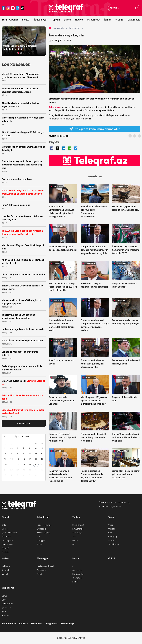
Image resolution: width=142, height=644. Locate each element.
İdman (108, 20)
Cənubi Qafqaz (114, 544)
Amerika (111, 529)
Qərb (4, 600)
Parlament (6, 537)
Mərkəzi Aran (7, 604)
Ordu (4, 525)
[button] (18, 53)
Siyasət (26, 20)
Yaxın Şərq (112, 537)
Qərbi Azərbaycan (9, 533)
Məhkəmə (6, 566)
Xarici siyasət (7, 540)
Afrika (110, 525)
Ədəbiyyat (41, 570)
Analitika (5, 552)
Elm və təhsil (78, 529)
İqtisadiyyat (41, 20)
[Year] (28, 437)
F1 (73, 566)
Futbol (75, 582)
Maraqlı (5, 574)
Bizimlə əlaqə (67, 624)
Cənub (4, 596)
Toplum (56, 20)
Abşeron (5, 615)
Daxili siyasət (7, 544)
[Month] (19, 437)
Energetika (42, 529)
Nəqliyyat (41, 540)
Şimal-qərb (6, 608)
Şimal (4, 611)
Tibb (74, 537)
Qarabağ (5, 548)
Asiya (110, 533)
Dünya (67, 20)
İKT (38, 537)
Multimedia (134, 20)
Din (74, 544)
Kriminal (5, 570)
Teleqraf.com (55, 107)
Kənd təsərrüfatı (44, 525)
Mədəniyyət (94, 20)
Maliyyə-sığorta (44, 533)
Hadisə (79, 20)
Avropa (111, 540)
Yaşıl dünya (77, 533)
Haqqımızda (52, 624)
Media (75, 540)
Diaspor (5, 529)
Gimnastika (77, 570)
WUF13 (119, 20)
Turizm (40, 544)
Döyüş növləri (78, 574)
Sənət (39, 574)
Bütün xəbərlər (10, 20)
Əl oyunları (77, 578)
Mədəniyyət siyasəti (45, 566)
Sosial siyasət (78, 525)
